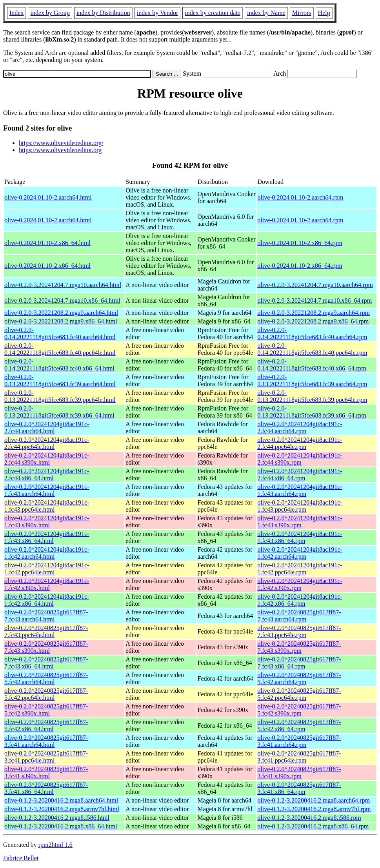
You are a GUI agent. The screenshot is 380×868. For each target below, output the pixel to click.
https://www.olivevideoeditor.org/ (61, 143)
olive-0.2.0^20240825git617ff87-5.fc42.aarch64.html (46, 678)
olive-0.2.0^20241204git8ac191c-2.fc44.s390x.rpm (300, 459)
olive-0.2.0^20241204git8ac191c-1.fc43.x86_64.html (47, 537)
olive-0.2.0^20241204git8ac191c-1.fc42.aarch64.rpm (300, 553)
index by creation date (213, 13)
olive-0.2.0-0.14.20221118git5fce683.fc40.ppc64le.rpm (312, 349)
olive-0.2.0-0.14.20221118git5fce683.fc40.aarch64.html (60, 333)
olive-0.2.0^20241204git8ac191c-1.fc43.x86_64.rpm (300, 537)
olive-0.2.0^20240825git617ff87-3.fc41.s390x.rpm (299, 773)
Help (324, 13)
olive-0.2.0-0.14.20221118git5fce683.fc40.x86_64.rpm (312, 365)
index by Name (266, 13)
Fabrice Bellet (21, 858)
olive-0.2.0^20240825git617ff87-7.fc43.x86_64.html (46, 663)
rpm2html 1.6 (55, 845)
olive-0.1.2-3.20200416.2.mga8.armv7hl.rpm (314, 809)
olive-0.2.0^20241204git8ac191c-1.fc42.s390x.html (47, 584)
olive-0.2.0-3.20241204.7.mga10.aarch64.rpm (315, 285)
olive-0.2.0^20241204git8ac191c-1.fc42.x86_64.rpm (300, 600)
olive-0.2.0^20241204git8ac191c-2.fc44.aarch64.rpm (300, 428)
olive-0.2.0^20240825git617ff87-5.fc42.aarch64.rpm (299, 678)
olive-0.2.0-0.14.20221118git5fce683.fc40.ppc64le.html (60, 349)
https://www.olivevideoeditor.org (60, 150)
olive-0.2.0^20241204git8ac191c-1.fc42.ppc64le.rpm (300, 569)
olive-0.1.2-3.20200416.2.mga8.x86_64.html (61, 826)
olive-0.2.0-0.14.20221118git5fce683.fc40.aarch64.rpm (312, 333)
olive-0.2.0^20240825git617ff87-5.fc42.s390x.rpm (299, 710)
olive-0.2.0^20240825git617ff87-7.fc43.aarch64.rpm (299, 616)
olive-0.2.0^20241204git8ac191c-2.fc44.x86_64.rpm (300, 475)
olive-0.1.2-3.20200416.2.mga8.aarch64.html (61, 800)
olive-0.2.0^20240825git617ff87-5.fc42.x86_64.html (46, 725)
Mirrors (302, 13)
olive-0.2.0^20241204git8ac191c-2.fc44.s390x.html (47, 459)
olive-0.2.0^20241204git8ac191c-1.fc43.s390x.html (47, 522)
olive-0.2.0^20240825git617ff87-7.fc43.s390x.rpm (299, 647)
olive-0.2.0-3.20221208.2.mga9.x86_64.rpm (313, 321)
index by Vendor (157, 13)
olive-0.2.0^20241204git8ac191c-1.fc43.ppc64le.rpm (300, 506)
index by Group (50, 13)
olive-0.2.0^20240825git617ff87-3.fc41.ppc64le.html (46, 757)
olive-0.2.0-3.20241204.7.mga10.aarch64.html (63, 285)
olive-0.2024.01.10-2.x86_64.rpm (300, 243)
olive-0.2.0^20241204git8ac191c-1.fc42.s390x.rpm (300, 584)
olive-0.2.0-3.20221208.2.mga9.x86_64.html (61, 321)
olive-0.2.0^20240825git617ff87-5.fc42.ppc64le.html (46, 694)
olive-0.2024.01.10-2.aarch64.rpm (300, 197)
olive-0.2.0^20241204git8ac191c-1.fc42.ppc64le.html (47, 569)
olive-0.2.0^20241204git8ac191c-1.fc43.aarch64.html (47, 490)
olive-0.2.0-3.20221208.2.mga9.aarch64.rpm (314, 313)
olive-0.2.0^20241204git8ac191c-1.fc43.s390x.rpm (300, 522)
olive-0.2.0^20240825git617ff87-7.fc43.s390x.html (46, 647)
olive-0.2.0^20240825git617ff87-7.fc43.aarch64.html (46, 616)
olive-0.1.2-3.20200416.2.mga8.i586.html (57, 818)
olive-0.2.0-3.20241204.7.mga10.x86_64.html (62, 301)
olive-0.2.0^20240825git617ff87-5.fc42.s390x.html (46, 710)
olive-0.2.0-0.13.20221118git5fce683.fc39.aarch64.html (60, 380)
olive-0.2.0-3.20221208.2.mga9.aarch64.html (61, 313)
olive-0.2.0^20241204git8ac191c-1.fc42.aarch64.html (47, 553)
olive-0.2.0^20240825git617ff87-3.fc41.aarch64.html (46, 741)
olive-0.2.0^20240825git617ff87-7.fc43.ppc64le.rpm (299, 631)
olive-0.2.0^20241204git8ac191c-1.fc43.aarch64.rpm (300, 490)
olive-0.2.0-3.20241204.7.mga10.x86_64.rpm (315, 301)
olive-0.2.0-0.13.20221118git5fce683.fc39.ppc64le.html (60, 396)
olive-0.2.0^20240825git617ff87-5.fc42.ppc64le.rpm (299, 694)
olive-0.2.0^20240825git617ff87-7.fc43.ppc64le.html (46, 631)
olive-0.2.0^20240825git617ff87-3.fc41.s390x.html (46, 773)
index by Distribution (103, 13)
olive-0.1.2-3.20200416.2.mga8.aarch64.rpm (314, 800)
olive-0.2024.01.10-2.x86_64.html (47, 243)
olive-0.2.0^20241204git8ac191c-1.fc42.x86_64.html (47, 600)
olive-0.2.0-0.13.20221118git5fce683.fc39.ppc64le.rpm (312, 396)
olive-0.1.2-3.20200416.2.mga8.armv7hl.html (62, 809)
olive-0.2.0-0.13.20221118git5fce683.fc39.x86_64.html (59, 412)
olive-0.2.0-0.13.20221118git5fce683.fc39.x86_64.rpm (312, 412)
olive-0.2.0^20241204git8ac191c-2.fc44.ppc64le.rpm (300, 443)
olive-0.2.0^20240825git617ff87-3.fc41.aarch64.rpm (299, 741)
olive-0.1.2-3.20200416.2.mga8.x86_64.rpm (313, 826)
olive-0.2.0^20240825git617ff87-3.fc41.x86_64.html (46, 788)
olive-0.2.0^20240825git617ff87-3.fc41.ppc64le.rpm (299, 757)
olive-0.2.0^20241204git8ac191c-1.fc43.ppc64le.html (47, 506)
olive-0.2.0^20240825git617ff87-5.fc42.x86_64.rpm (299, 725)
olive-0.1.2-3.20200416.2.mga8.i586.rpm (309, 818)
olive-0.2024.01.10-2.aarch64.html (48, 197)
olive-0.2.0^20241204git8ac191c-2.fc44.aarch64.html (47, 428)
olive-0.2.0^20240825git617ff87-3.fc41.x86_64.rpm (299, 788)
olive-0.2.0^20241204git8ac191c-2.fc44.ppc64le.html (47, 443)
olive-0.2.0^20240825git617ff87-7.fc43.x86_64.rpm (299, 663)
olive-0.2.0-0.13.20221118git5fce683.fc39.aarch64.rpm (312, 380)
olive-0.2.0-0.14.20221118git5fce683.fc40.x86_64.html (59, 365)
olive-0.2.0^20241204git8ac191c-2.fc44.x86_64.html (47, 475)
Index (16, 13)
